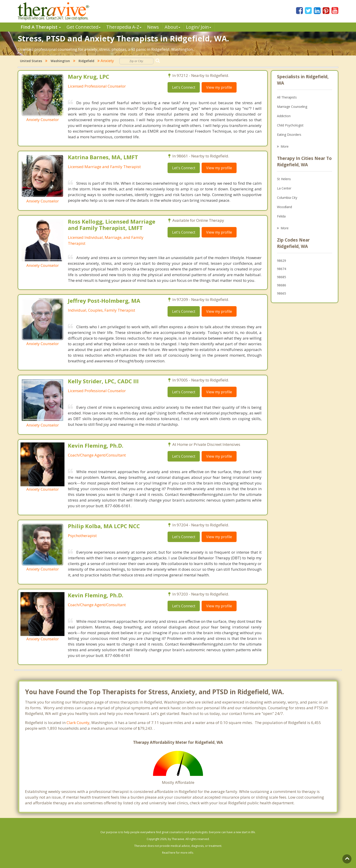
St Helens (284, 179)
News (153, 27)
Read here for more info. (178, 853)
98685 (282, 277)
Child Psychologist (290, 125)
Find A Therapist (41, 27)
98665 (282, 293)
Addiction (284, 116)
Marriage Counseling (292, 107)
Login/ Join (199, 27)
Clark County (78, 723)
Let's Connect (184, 87)
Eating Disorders (289, 135)
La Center (284, 188)
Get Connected (84, 27)
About (172, 27)
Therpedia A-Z (124, 27)
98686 (282, 285)
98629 (282, 261)
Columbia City (287, 198)
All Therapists (287, 97)
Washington (60, 61)
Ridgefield (86, 61)
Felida (281, 216)
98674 (282, 269)
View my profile (219, 87)
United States (31, 61)
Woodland (284, 207)
